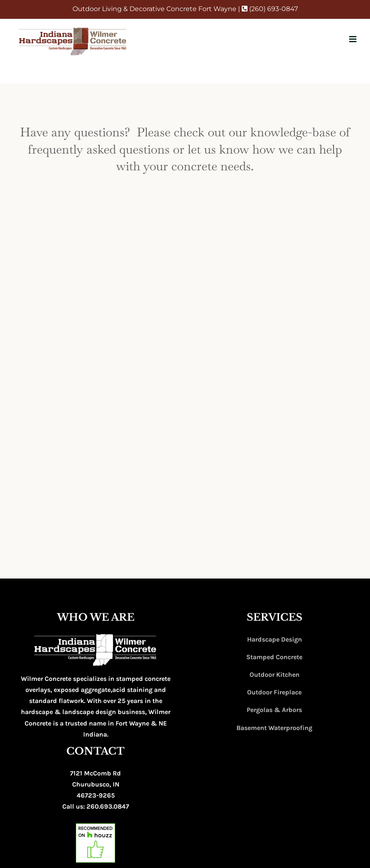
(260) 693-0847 (270, 9)
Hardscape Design (275, 639)
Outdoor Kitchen (275, 675)
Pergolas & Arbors (274, 710)
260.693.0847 (108, 806)
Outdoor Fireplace (274, 692)
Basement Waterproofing (274, 728)
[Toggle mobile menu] (353, 39)
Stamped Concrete (274, 657)
